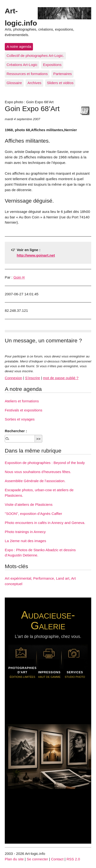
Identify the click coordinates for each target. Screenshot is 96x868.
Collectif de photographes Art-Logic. (35, 56)
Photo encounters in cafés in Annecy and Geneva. (45, 523)
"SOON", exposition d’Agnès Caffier (33, 514)
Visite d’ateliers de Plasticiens (29, 504)
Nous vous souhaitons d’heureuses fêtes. (38, 472)
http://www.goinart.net (36, 255)
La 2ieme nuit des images (25, 541)
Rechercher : (16, 431)
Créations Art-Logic (22, 65)
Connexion (13, 378)
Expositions (52, 65)
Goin (17, 277)
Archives (34, 83)
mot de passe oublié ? (61, 378)
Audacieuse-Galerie (48, 620)
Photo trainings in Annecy (25, 532)
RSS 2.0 (73, 859)
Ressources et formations (27, 74)
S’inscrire (32, 378)
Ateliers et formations (22, 401)
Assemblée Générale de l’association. (35, 481)
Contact (57, 859)
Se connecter (37, 859)
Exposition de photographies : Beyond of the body (45, 463)
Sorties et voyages (20, 419)
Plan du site (14, 859)
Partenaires (63, 74)
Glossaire (14, 83)
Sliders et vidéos (60, 83)
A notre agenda (19, 46)
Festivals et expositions (24, 410)
